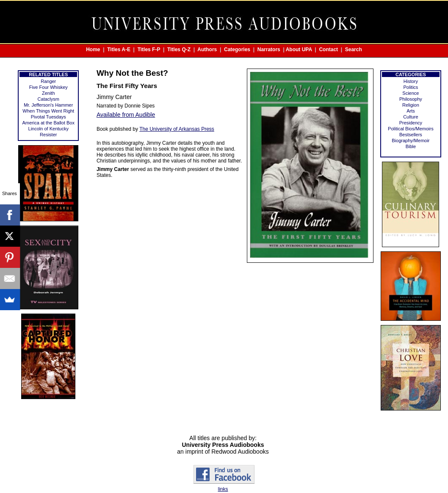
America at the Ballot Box (48, 123)
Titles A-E (119, 50)
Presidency (411, 123)
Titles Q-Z (179, 50)
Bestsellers (411, 135)
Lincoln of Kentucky (48, 129)
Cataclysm (48, 99)
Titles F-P (149, 50)
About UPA (299, 50)
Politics (411, 87)
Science (411, 93)
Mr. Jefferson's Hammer (48, 105)
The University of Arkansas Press (177, 129)
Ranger (48, 81)
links (223, 489)
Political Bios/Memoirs (411, 129)
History (411, 81)
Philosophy (411, 99)
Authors (207, 50)
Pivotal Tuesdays (48, 117)
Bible (411, 146)
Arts (411, 111)
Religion (411, 105)
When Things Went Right (48, 111)
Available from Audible (126, 115)
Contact (328, 50)
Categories (237, 50)
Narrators (269, 50)
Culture (411, 117)
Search (354, 50)
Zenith (48, 93)
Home (93, 50)
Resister (48, 135)
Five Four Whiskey (48, 87)
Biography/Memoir (411, 140)
